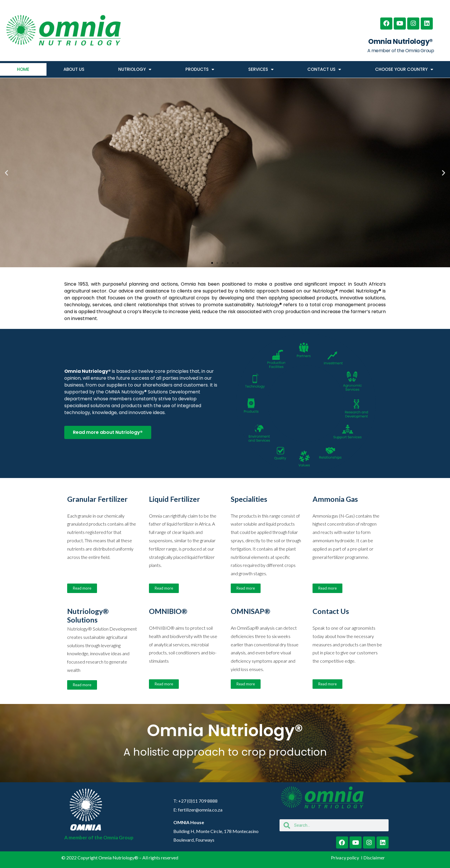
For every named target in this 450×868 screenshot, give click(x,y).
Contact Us (331, 611)
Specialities (249, 499)
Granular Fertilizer (97, 499)
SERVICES (261, 70)
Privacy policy (346, 858)
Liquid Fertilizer (174, 499)
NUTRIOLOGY (135, 70)
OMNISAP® (251, 611)
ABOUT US (74, 69)
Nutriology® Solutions (88, 615)
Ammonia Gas (335, 499)
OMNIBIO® (168, 611)
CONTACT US (324, 70)
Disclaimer (374, 858)
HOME (23, 69)
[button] (6, 173)
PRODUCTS (200, 70)
